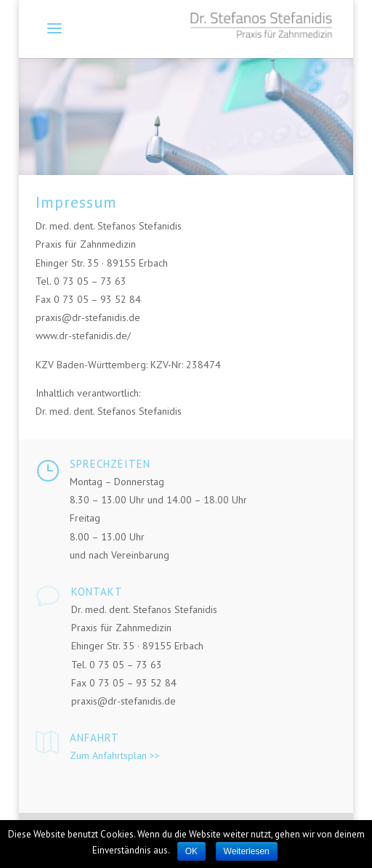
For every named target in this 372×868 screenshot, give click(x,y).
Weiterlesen (247, 851)
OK (191, 851)
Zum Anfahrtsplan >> (115, 755)
